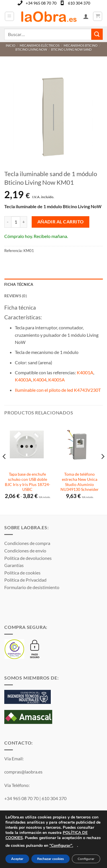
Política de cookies (22, 573)
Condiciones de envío (25, 551)
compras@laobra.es (23, 772)
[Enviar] (97, 34)
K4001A (85, 372)
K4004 (40, 380)
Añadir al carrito (61, 222)
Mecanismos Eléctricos (40, 45)
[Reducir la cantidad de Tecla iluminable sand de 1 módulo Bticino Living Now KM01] (8, 222)
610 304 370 (79, 3)
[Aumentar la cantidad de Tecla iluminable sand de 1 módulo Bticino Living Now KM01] (24, 222)
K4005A (56, 380)
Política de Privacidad (25, 580)
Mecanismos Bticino (81, 45)
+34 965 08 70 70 (41, 3)
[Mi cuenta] (86, 16)
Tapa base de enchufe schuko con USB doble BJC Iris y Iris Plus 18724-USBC (28, 482)
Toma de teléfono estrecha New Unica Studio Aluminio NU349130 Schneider (80, 482)
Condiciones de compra (27, 543)
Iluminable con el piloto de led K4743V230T (58, 390)
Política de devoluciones (28, 558)
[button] (9, 16)
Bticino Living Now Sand (71, 49)
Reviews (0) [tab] (16, 296)
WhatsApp (22, 812)
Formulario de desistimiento (32, 587)
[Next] (102, 468)
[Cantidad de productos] (16, 222)
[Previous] (5, 468)
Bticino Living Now (31, 49)
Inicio (11, 45)
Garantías (14, 565)
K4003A (23, 380)
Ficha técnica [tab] (19, 284)
